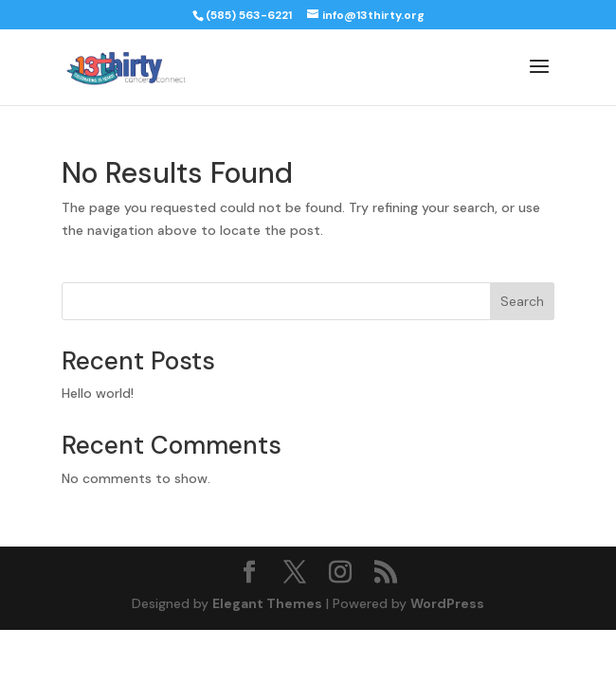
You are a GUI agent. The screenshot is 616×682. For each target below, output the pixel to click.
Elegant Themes (267, 603)
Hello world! (98, 393)
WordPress (447, 603)
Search (522, 301)
